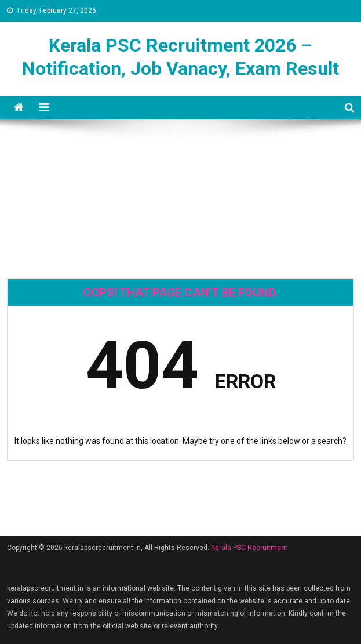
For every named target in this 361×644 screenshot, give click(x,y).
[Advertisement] (180, 160)
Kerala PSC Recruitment (249, 548)
